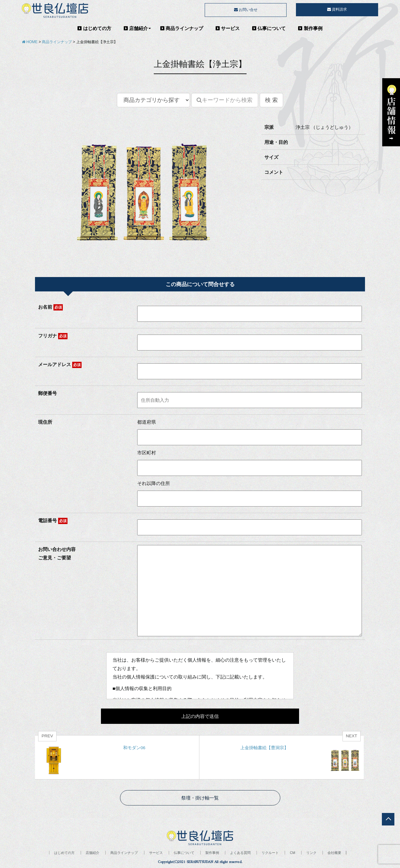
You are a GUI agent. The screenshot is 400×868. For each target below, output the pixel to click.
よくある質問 (240, 853)
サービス (228, 28)
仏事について (269, 28)
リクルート (270, 853)
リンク (311, 853)
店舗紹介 (136, 28)
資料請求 (337, 9)
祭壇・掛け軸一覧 (200, 798)
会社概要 (334, 853)
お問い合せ (246, 10)
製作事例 (310, 28)
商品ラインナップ (182, 28)
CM (292, 853)
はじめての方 (94, 28)
